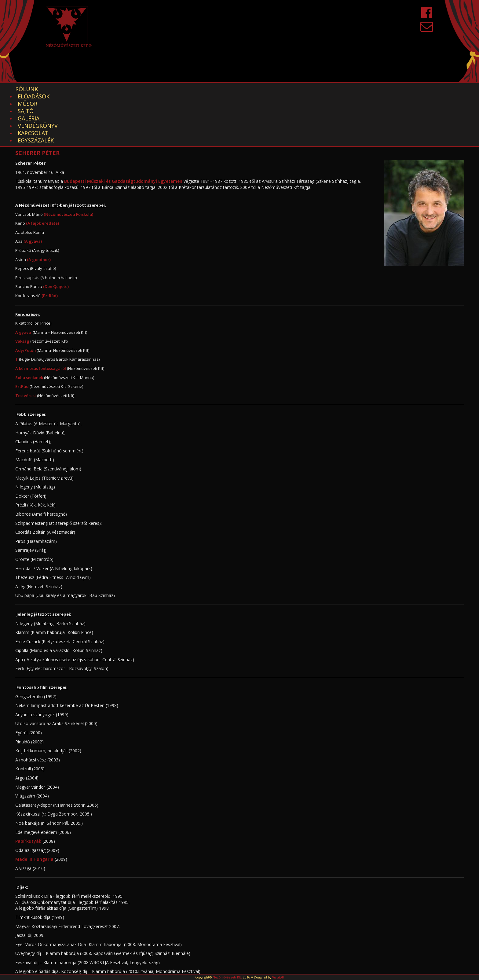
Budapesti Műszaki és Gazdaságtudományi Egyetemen (123, 130)
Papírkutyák (28, 790)
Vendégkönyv (200, 89)
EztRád (22, 335)
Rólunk (27, 89)
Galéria (159, 89)
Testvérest (26, 344)
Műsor (101, 89)
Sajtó (129, 89)
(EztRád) (50, 244)
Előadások (64, 89)
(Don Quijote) (56, 235)
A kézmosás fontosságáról (41, 317)
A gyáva (23, 281)
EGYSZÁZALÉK (291, 89)
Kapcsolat (246, 89)
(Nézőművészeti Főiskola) (68, 163)
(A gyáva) (33, 190)
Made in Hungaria (34, 808)
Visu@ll (278, 977)
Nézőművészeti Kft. (227, 977)
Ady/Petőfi (26, 299)
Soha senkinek (29, 326)
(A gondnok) (38, 208)
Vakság (22, 290)
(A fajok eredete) (42, 172)
